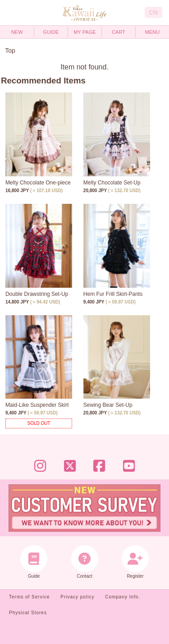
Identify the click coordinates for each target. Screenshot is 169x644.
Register (135, 562)
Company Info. (123, 597)
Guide (34, 562)
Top (10, 51)
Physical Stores (28, 613)
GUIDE (51, 32)
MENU (152, 32)
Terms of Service (29, 597)
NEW (17, 32)
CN (153, 12)
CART (119, 32)
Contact (84, 562)
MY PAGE (84, 32)
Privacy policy (77, 597)
